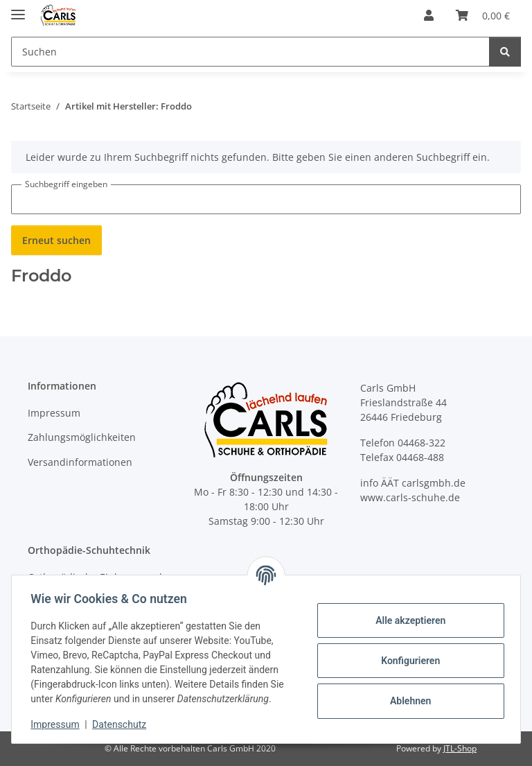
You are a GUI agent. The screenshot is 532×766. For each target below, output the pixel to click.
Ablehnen (407, 701)
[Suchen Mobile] (250, 52)
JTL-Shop (460, 748)
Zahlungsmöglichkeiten (82, 437)
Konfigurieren (407, 661)
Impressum (58, 724)
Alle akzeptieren (407, 620)
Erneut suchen (56, 240)
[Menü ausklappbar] (18, 9)
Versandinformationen (80, 462)
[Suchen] (505, 52)
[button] (429, 15)
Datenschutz (123, 724)
